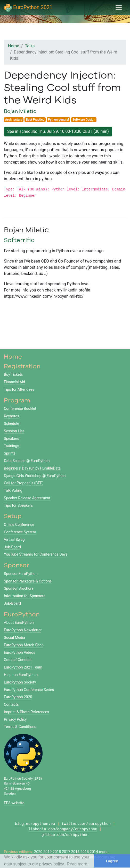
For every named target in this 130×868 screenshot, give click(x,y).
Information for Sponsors (25, 596)
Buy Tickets (13, 375)
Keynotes (11, 416)
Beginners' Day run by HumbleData (32, 468)
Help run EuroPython (21, 675)
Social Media (14, 638)
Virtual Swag (14, 540)
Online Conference (19, 525)
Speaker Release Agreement (27, 498)
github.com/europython (65, 835)
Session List (14, 431)
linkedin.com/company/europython (63, 829)
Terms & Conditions (20, 727)
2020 (38, 852)
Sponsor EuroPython (21, 574)
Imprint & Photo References (26, 712)
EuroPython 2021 (28, 8)
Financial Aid (14, 382)
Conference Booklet (20, 409)
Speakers (11, 439)
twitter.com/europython (86, 824)
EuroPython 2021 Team (23, 667)
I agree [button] (112, 861)
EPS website (14, 803)
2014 (94, 852)
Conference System (20, 532)
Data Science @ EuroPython (27, 461)
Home (14, 46)
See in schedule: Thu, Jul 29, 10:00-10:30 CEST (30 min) (58, 131)
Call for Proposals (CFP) (24, 483)
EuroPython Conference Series (29, 690)
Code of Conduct (18, 660)
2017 (66, 852)
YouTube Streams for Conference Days (36, 554)
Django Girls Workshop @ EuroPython (35, 476)
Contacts (11, 705)
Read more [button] (77, 864)
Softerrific (19, 240)
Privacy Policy (15, 720)
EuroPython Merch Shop (24, 645)
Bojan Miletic (20, 111)
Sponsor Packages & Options (28, 581)
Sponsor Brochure (19, 589)
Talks (30, 46)
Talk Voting (13, 491)
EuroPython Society (20, 682)
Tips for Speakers (18, 506)
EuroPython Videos (19, 653)
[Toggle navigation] (119, 7)
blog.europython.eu (35, 824)
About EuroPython (19, 623)
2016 (75, 852)
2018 (57, 852)
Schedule (11, 424)
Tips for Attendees (19, 390)
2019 (47, 852)
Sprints (10, 453)
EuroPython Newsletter (23, 630)
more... (105, 852)
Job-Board (12, 547)
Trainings (11, 446)
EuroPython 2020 (18, 697)
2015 (85, 852)
